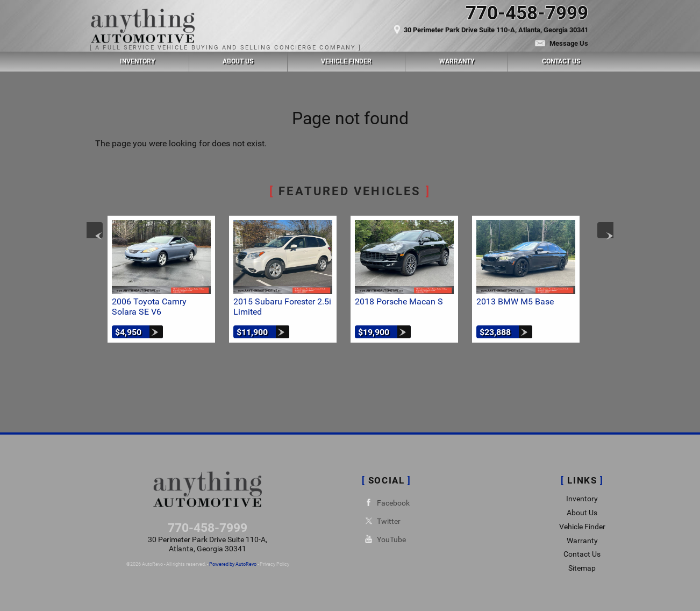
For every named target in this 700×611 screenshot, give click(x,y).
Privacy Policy (274, 564)
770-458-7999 (208, 528)
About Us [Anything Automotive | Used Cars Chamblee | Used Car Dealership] (238, 61)
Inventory (582, 499)
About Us (582, 513)
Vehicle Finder (582, 527)
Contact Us (582, 554)
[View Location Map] (467, 25)
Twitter (381, 521)
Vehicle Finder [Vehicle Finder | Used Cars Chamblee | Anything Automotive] (346, 61)
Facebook (386, 503)
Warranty (582, 541)
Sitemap (582, 568)
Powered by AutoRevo (233, 564)
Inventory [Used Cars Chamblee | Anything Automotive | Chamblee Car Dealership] (137, 61)
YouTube (384, 539)
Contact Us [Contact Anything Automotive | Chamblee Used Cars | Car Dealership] (561, 61)
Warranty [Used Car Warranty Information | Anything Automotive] (457, 61)
